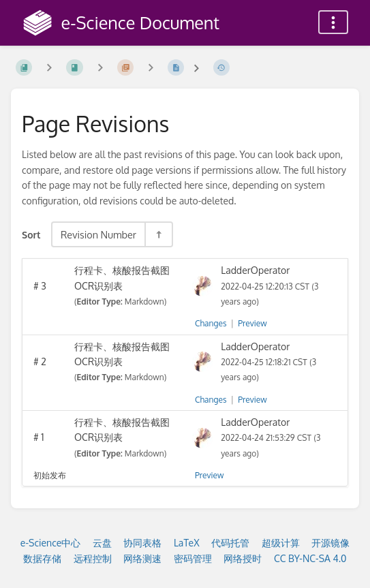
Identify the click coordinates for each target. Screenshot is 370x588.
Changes (211, 323)
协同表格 (142, 543)
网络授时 (243, 558)
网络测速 (142, 558)
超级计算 (281, 543)
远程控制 (93, 558)
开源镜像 (330, 543)
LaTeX (187, 543)
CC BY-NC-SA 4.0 (310, 558)
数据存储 (42, 558)
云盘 (102, 543)
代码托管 (230, 543)
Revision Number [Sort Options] (98, 234)
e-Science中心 (51, 543)
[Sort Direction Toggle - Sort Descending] (158, 234)
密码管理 (193, 558)
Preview (252, 323)
